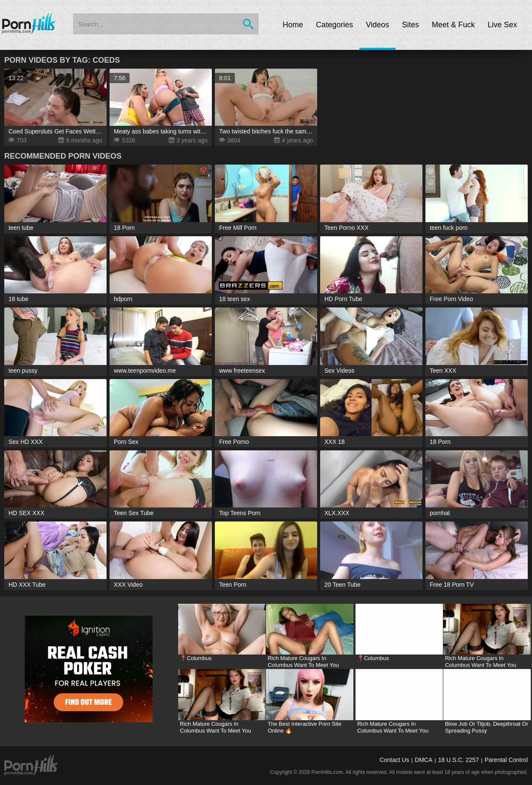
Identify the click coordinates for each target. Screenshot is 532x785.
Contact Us (394, 760)
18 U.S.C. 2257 (459, 760)
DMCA (424, 760)
